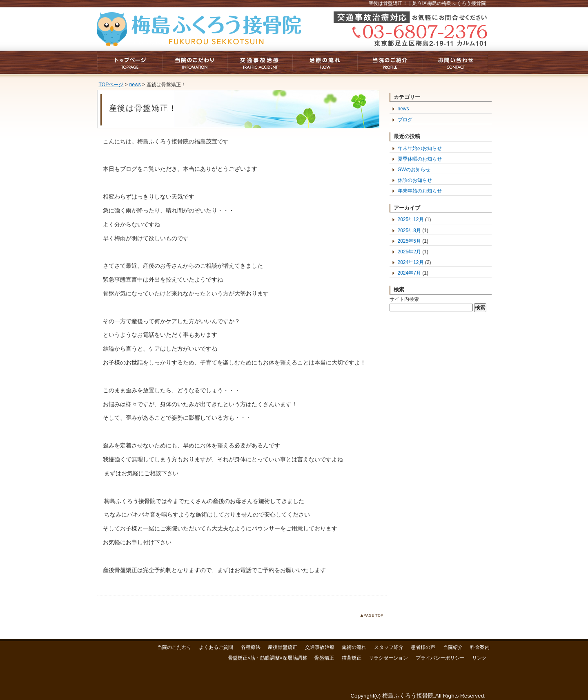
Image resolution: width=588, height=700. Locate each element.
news (135, 85)
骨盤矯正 (324, 658)
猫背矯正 (352, 658)
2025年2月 (409, 252)
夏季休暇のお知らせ (420, 159)
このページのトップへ (373, 617)
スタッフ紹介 (389, 647)
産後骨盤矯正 (283, 647)
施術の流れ (354, 647)
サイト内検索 (404, 299)
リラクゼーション (388, 658)
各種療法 (251, 647)
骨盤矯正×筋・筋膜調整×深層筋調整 (267, 658)
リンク (479, 658)
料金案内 (480, 647)
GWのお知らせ (414, 170)
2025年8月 (409, 230)
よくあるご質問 (216, 647)
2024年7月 (409, 273)
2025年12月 (411, 219)
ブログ (405, 120)
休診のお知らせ (415, 180)
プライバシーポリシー (440, 658)
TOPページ (111, 85)
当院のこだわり (174, 647)
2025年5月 (409, 241)
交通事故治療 (320, 647)
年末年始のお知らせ (420, 148)
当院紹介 (453, 647)
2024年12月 (411, 262)
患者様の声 (423, 647)
